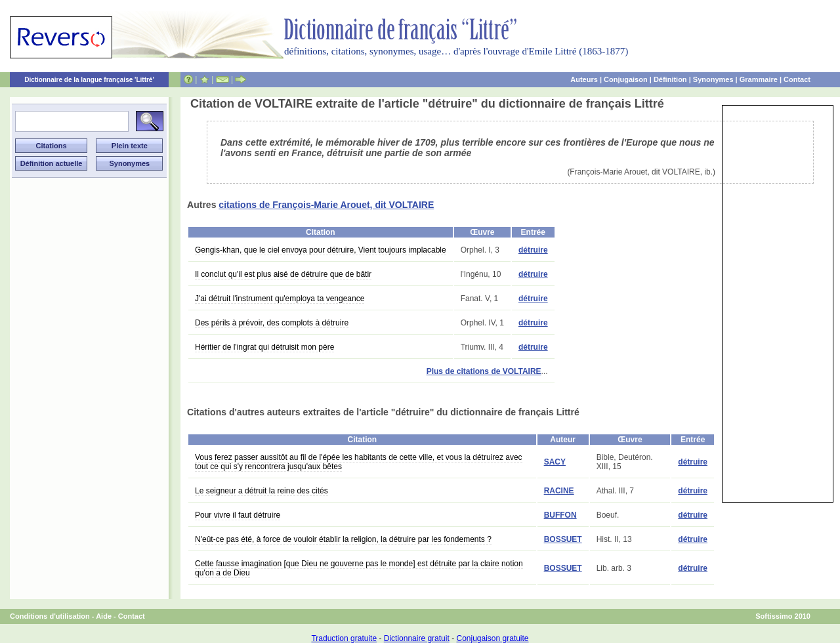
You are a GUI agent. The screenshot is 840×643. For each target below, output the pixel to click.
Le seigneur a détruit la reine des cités (262, 491)
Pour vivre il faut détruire (238, 515)
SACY (555, 462)
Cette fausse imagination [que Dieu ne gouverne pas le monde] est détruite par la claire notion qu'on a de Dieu (359, 568)
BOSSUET (563, 539)
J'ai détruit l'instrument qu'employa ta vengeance (280, 299)
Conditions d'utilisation (50, 616)
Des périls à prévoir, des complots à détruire (272, 323)
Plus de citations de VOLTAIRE (484, 371)
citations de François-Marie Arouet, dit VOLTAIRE (326, 205)
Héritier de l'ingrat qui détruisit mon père (264, 347)
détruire (533, 250)
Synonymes (713, 79)
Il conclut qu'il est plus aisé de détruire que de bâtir (283, 274)
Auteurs (584, 79)
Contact (797, 79)
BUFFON (560, 515)
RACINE (559, 491)
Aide (104, 616)
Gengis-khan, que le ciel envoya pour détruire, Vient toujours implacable (321, 250)
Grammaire (759, 79)
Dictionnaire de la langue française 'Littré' (89, 80)
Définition (670, 79)
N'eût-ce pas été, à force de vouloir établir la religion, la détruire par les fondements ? (343, 539)
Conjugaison (626, 79)
